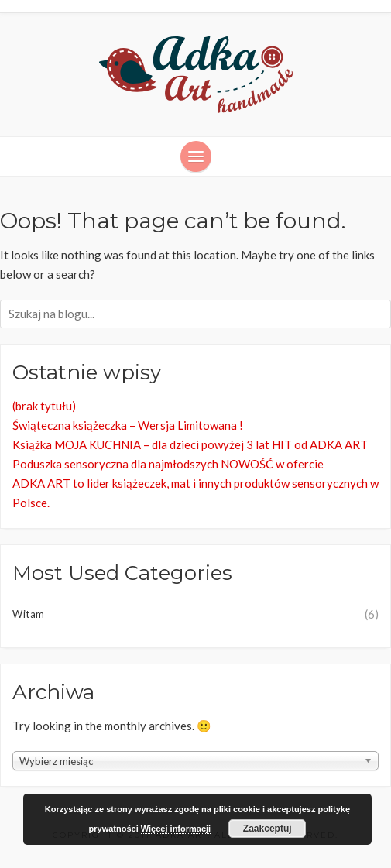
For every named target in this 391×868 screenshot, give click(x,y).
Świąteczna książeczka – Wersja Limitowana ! (128, 425)
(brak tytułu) (44, 406)
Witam (29, 614)
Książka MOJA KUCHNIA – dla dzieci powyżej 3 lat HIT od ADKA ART (190, 444)
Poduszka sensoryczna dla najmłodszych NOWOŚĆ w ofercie (168, 464)
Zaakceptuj (268, 829)
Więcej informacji (176, 829)
